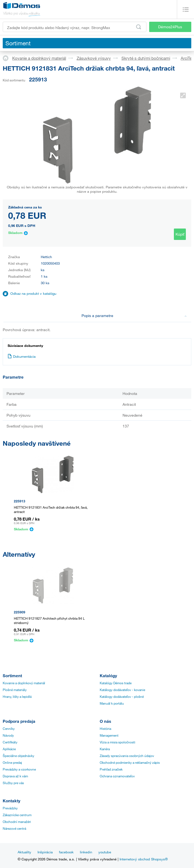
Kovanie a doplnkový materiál (39, 58)
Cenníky (9, 728)
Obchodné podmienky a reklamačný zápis (130, 762)
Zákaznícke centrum (17, 815)
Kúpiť (180, 234)
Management (109, 735)
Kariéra (105, 749)
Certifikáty (10, 742)
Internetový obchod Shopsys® (144, 859)
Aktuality (24, 852)
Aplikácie (9, 749)
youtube (105, 852)
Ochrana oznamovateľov (117, 776)
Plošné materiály (15, 690)
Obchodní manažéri (17, 822)
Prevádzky (10, 808)
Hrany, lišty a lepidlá (17, 696)
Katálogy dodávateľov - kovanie (122, 690)
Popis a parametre (134, 316)
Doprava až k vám (15, 776)
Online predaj (12, 762)
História (105, 728)
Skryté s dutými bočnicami (146, 58)
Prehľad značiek (111, 769)
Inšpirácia (45, 852)
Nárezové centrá (14, 828)
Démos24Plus (170, 27)
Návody (8, 735)
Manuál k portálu (112, 703)
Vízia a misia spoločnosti (118, 742)
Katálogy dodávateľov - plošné (122, 696)
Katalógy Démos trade (116, 683)
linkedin (86, 852)
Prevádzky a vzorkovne (19, 769)
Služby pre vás (13, 783)
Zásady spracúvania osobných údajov (127, 756)
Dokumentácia (22, 356)
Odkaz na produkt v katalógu (33, 293)
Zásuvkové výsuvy (94, 58)
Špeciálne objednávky (18, 756)
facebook (66, 852)
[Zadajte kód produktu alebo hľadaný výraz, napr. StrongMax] (75, 27)
